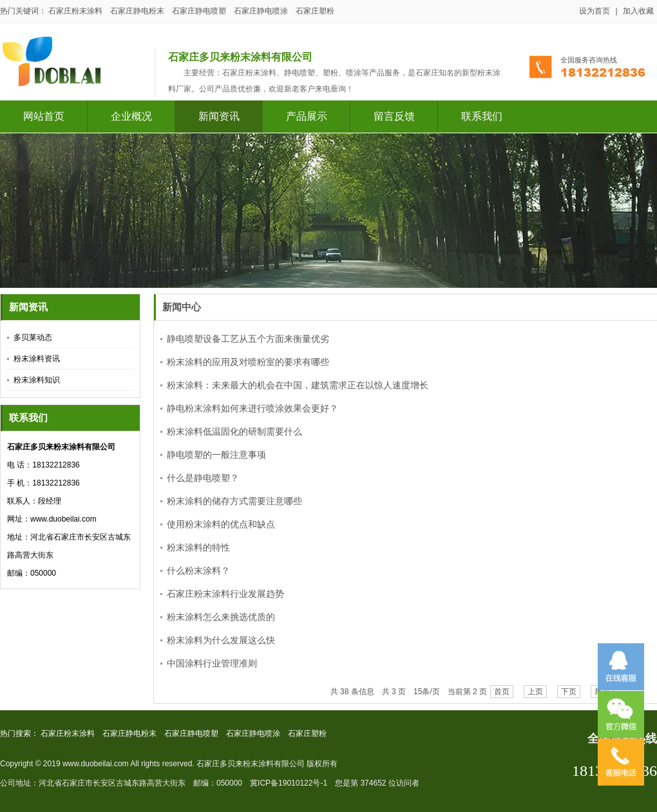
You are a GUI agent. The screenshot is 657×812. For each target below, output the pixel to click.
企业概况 (131, 116)
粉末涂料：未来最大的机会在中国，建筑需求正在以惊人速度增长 (298, 388)
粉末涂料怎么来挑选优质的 (221, 620)
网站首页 (44, 116)
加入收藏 (638, 11)
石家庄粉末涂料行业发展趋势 (225, 597)
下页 (569, 695)
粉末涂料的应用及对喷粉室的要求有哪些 (248, 365)
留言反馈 (394, 116)
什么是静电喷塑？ (203, 481)
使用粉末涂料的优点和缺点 (221, 527)
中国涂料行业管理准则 (212, 666)
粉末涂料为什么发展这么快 (221, 643)
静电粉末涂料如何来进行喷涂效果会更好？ (252, 411)
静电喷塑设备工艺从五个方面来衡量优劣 (248, 342)
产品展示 (307, 116)
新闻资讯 (219, 116)
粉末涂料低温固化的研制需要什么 (234, 435)
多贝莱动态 (33, 338)
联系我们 (482, 116)
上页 (535, 695)
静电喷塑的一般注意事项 (216, 458)
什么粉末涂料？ (198, 574)
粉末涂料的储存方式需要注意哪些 (234, 504)
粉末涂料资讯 (37, 359)
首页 (502, 695)
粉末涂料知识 (37, 381)
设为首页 (595, 11)
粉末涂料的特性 (198, 551)
